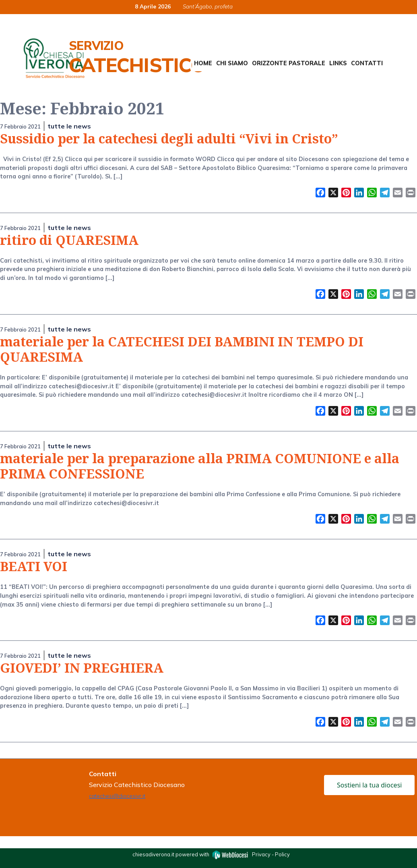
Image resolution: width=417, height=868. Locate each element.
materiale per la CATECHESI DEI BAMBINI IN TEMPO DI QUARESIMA (182, 349)
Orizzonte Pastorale (289, 63)
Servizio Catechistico (137, 57)
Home (203, 63)
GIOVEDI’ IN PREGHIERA (82, 668)
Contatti (367, 63)
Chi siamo (232, 63)
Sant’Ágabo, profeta (208, 6)
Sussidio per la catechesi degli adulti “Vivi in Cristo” (169, 138)
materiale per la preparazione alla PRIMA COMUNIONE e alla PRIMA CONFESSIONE (200, 466)
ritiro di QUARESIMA (69, 240)
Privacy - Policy (271, 854)
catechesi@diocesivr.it (117, 796)
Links (338, 63)
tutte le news (69, 126)
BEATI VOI (34, 566)
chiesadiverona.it (153, 854)
